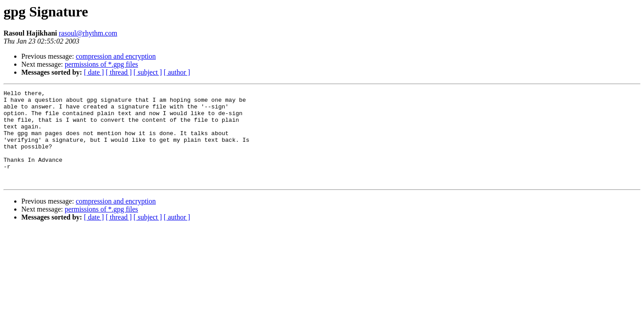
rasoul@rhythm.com (88, 33)
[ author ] (177, 72)
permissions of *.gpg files (101, 64)
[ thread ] (119, 72)
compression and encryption (116, 56)
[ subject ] (148, 72)
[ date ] (94, 72)
